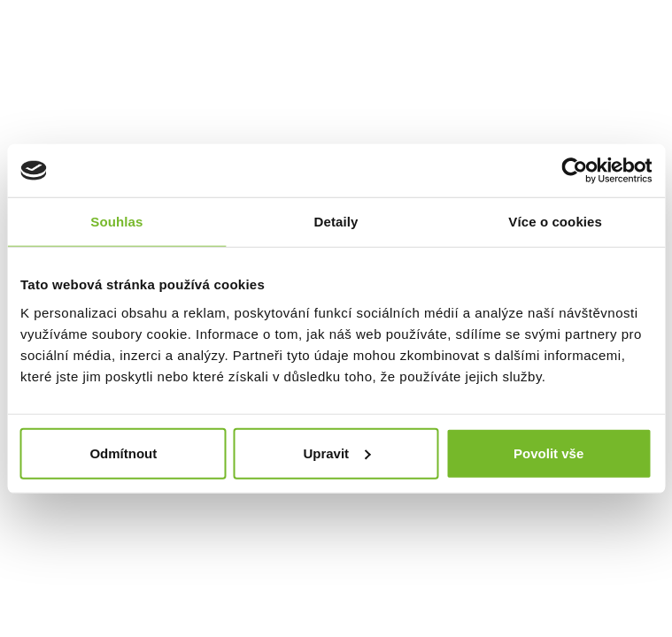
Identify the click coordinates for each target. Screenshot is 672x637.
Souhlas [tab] (116, 222)
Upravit (336, 453)
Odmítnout (123, 453)
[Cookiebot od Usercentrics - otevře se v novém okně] (574, 171)
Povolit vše (548, 453)
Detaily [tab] (336, 222)
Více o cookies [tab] (555, 222)
